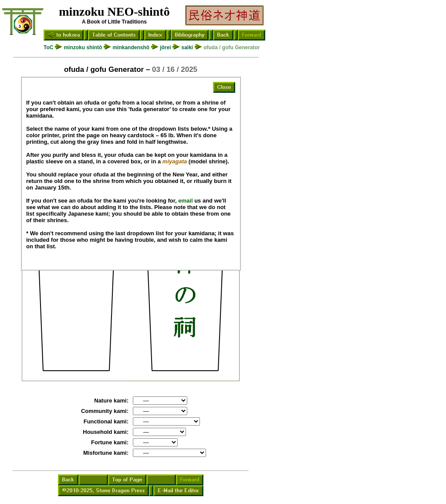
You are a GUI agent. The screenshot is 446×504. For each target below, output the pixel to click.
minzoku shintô (83, 47)
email (185, 201)
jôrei (165, 47)
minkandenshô (131, 47)
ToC (48, 47)
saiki (187, 47)
